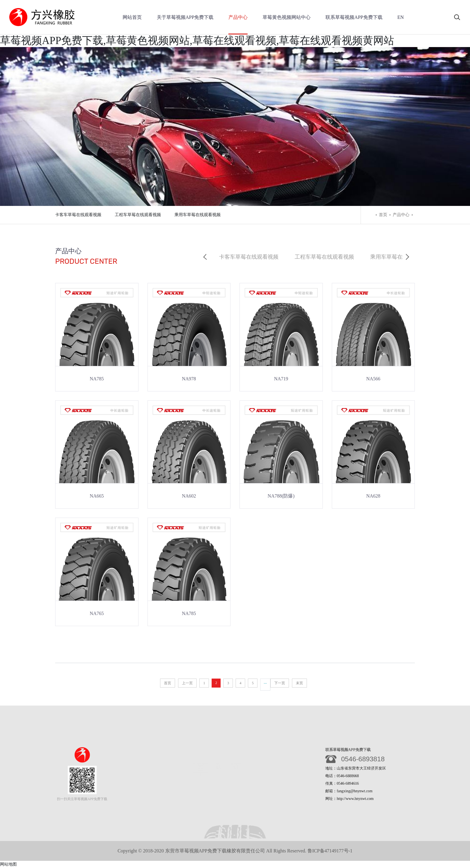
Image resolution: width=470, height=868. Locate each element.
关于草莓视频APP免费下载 (185, 17)
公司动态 (218, 765)
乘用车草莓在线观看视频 (198, 215)
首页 (383, 215)
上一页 (187, 683)
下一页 (280, 683)
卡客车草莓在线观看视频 (78, 215)
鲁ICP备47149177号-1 (330, 851)
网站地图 (8, 864)
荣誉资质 (199, 770)
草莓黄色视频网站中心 (287, 17)
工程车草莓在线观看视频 (138, 215)
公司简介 (199, 765)
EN (401, 17)
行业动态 (218, 767)
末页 (299, 683)
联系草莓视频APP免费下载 (354, 17)
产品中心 (238, 17)
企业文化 (199, 767)
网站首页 (132, 17)
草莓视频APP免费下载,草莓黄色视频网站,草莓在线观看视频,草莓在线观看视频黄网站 (197, 41)
